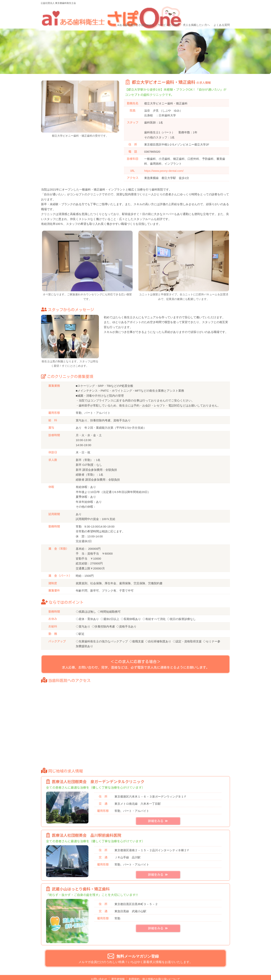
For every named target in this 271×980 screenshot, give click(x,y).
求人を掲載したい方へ (195, 13)
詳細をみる (158, 813)
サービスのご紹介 (168, 13)
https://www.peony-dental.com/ (164, 158)
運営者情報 (118, 971)
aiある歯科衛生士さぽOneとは (135, 13)
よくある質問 (220, 13)
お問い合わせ (99, 971)
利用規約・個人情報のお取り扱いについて (154, 971)
